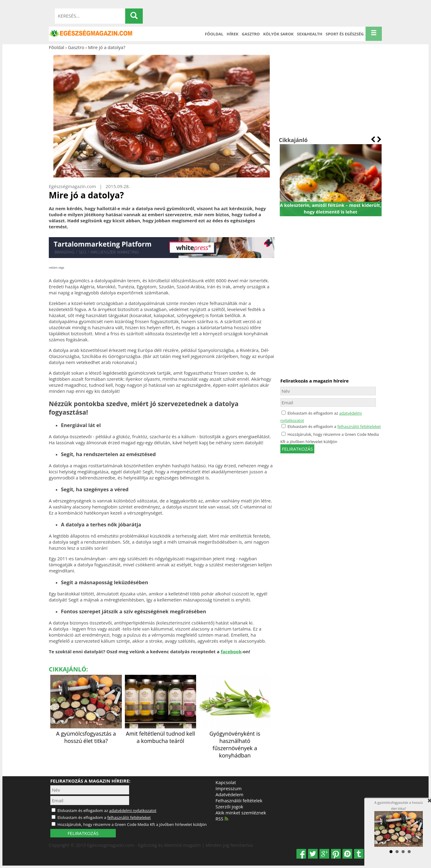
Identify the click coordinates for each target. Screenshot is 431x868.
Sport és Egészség (345, 34)
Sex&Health (310, 34)
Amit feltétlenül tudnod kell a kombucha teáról (161, 734)
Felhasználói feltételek (239, 800)
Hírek (233, 34)
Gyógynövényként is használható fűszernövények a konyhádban (235, 741)
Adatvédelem (229, 794)
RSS (222, 819)
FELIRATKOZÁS (83, 833)
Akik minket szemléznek (241, 813)
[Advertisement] (331, 93)
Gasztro (251, 34)
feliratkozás (297, 449)
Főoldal (214, 34)
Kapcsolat (226, 782)
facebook (231, 651)
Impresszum (229, 788)
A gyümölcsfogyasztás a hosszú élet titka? (86, 734)
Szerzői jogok (229, 807)
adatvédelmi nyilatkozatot (133, 810)
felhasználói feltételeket (359, 426)
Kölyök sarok (278, 34)
